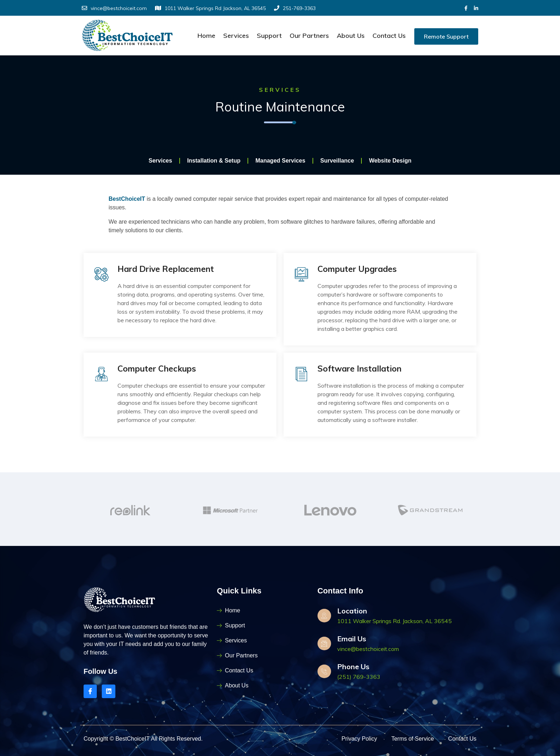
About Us (351, 36)
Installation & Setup (214, 161)
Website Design (390, 161)
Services (236, 36)
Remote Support (446, 36)
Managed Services (280, 161)
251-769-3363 (295, 8)
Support (269, 36)
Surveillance (337, 161)
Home (206, 36)
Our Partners (309, 36)
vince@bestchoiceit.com (114, 8)
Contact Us (389, 36)
